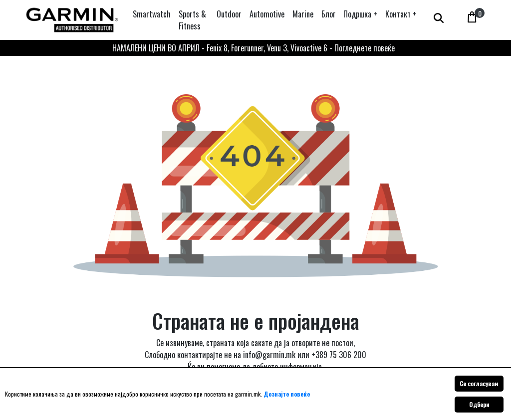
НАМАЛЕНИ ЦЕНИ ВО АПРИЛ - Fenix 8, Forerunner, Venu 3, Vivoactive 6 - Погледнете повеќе (254, 48)
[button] (360, 14)
